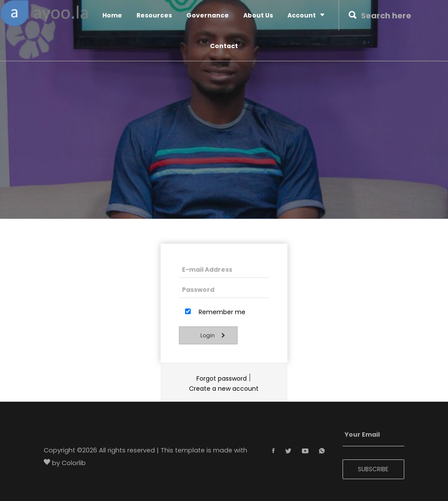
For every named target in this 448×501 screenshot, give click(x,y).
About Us (258, 15)
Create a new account (224, 389)
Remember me (215, 312)
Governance (208, 15)
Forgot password (222, 378)
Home (112, 15)
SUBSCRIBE (373, 469)
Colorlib (74, 463)
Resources (154, 15)
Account (306, 15)
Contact (224, 46)
